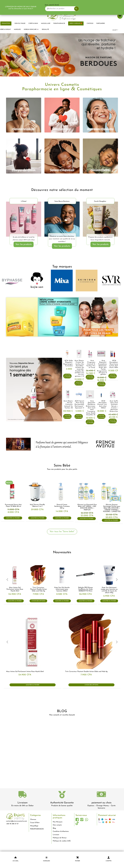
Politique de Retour (60, 838)
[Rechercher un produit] (69, 9)
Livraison (23, 803)
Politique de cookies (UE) (62, 841)
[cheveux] (62, 156)
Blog (54, 828)
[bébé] (100, 156)
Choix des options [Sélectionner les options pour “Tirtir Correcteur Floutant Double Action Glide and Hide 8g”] (38, 601)
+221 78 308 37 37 (12, 824)
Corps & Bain (35, 823)
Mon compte (57, 825)
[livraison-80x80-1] (23, 795)
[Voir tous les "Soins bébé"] (62, 532)
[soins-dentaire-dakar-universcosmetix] (62, 219)
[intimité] (62, 115)
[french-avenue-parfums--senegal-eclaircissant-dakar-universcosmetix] (62, 444)
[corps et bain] (24, 156)
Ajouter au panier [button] (67, 376)
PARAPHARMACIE (37, 829)
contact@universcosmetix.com (17, 821)
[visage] (24, 115)
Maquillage (34, 826)
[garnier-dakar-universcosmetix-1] (62, 317)
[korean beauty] (100, 115)
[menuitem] (20, 24)
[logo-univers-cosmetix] (62, 15)
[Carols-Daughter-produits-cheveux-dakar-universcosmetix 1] (100, 220)
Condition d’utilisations (61, 831)
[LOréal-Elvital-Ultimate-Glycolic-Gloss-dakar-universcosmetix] (24, 220)
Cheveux (33, 819)
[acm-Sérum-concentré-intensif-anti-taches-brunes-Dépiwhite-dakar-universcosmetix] (34, 390)
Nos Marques (58, 822)
